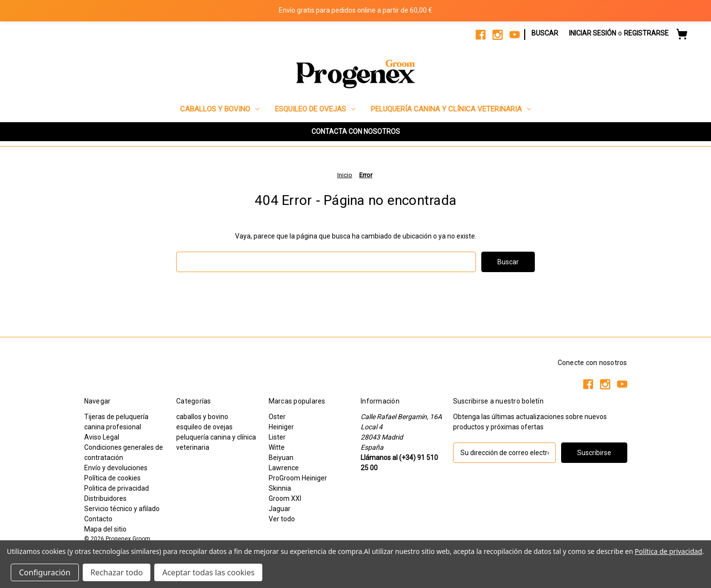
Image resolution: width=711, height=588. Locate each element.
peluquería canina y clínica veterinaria (451, 109)
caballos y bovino (220, 109)
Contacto (98, 519)
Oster (277, 417)
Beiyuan (281, 458)
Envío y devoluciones (116, 468)
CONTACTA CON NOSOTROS (356, 131)
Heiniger (281, 427)
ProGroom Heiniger (298, 478)
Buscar (545, 33)
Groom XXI (285, 498)
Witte (277, 447)
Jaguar (280, 509)
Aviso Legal (102, 437)
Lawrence (284, 468)
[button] (356, 132)
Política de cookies (112, 478)
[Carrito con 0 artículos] (682, 36)
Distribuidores (105, 498)
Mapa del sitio (105, 529)
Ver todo (282, 519)
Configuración (45, 572)
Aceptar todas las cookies (208, 572)
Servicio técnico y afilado (122, 509)
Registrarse (646, 33)
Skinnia (280, 488)
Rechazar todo (117, 572)
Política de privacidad (668, 551)
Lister (277, 437)
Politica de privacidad (117, 488)
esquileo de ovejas (315, 109)
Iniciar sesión (592, 33)
